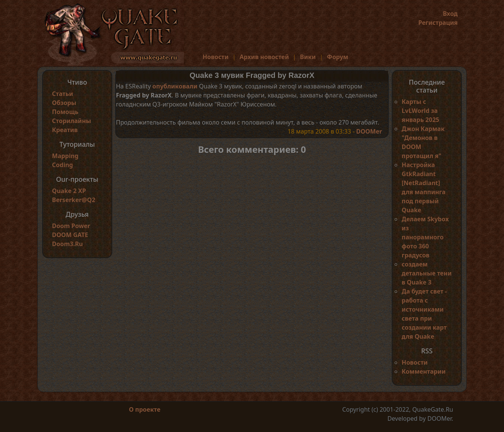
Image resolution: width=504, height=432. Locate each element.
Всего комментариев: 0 (252, 149)
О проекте (145, 409)
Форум (338, 57)
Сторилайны (72, 121)
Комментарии (424, 371)
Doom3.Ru (67, 244)
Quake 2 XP (69, 191)
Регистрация (438, 23)
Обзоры (64, 103)
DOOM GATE (70, 235)
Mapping (65, 156)
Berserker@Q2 (74, 200)
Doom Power (71, 226)
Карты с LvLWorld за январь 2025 (420, 111)
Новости (216, 57)
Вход (450, 14)
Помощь (65, 112)
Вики (308, 57)
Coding (63, 165)
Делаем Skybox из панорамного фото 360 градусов (425, 237)
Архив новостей (264, 57)
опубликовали (175, 86)
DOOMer (369, 131)
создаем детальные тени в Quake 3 (427, 273)
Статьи (63, 94)
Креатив (65, 130)
